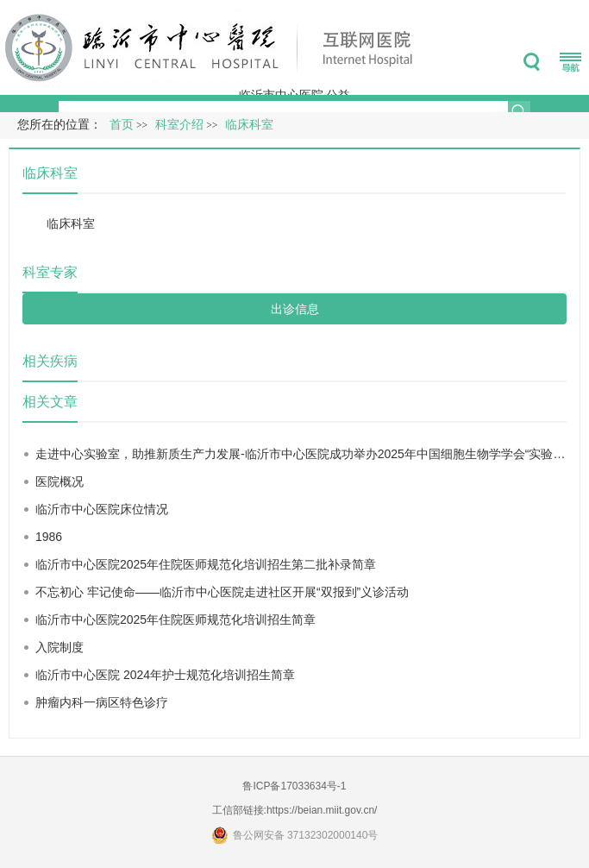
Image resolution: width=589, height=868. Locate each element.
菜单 (570, 62)
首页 (122, 125)
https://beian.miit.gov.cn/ (322, 810)
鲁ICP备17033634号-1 (294, 786)
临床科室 (71, 223)
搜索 (532, 62)
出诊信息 (295, 309)
